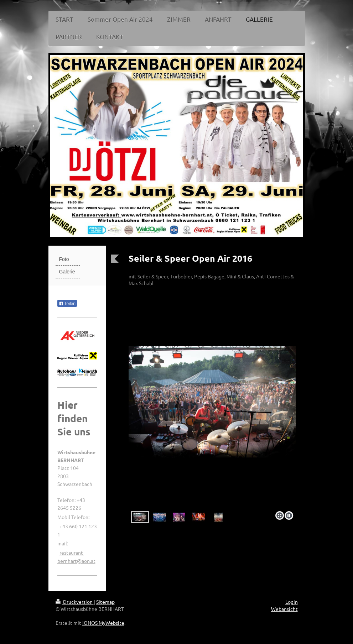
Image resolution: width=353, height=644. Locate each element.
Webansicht (284, 609)
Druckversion (75, 602)
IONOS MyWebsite (103, 623)
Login (292, 602)
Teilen (67, 304)
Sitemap (105, 602)
